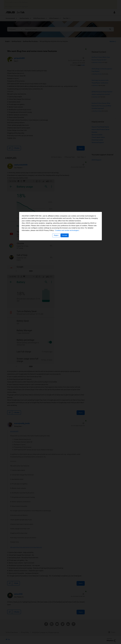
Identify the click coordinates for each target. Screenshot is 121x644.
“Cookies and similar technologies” (66, 329)
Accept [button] (65, 334)
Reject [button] (56, 334)
